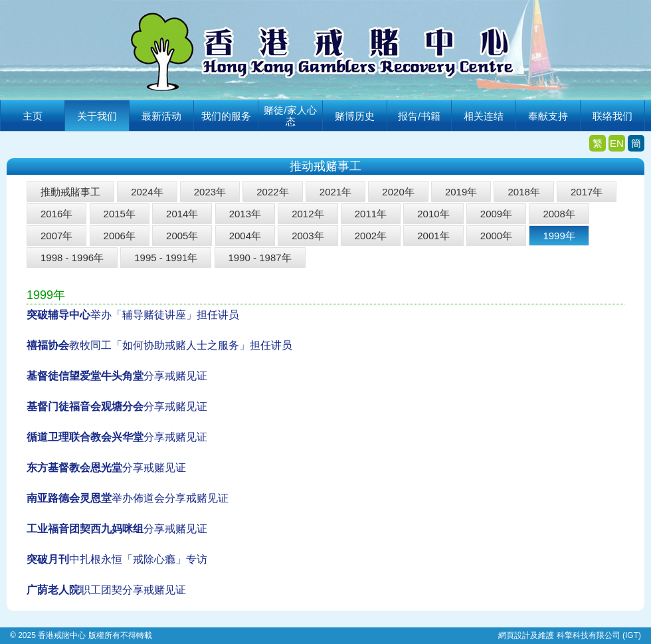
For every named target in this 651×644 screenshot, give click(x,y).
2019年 (461, 192)
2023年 (210, 192)
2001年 (433, 236)
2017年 (587, 192)
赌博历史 (355, 116)
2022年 (272, 192)
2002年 (371, 236)
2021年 (335, 192)
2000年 (496, 236)
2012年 (308, 214)
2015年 (120, 214)
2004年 (245, 236)
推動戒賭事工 (70, 192)
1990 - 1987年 (260, 258)
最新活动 (161, 116)
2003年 (308, 236)
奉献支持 (548, 116)
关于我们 (97, 116)
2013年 (245, 214)
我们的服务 (226, 116)
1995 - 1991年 (166, 258)
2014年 (182, 214)
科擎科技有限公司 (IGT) (599, 635)
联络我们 (612, 116)
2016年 (56, 214)
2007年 (56, 236)
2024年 (147, 192)
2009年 (496, 214)
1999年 (559, 236)
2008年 (559, 214)
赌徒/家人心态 (290, 116)
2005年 (182, 236)
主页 (33, 116)
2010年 (433, 214)
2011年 (371, 214)
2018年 (523, 192)
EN (617, 143)
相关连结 (484, 116)
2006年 (120, 236)
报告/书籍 (419, 116)
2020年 (398, 192)
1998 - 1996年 (72, 258)
